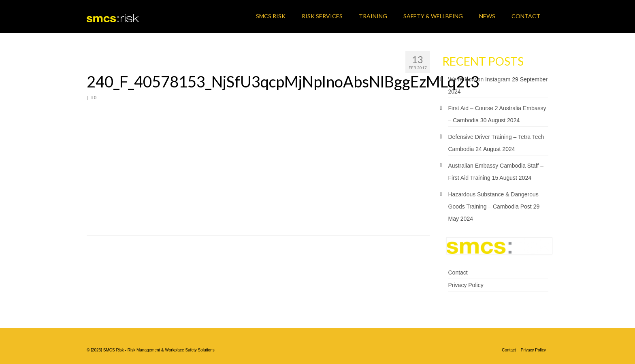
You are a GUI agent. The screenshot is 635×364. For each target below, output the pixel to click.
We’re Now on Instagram (479, 79)
